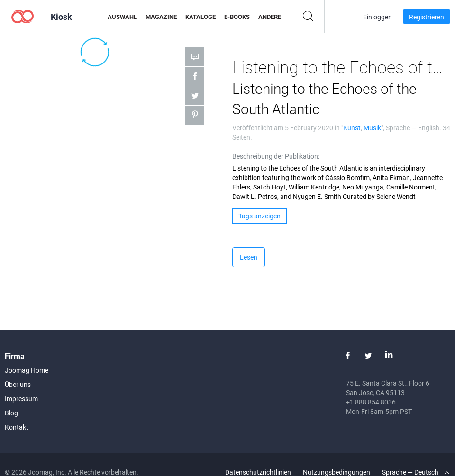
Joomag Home (27, 370)
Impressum (21, 399)
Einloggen (378, 17)
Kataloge (200, 17)
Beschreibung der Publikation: (276, 156)
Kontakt (17, 427)
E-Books (237, 17)
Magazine (161, 17)
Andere (270, 17)
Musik (372, 128)
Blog (11, 413)
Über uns (18, 384)
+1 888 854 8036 (371, 402)
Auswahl (122, 17)
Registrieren (427, 17)
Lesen (249, 257)
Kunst (352, 128)
